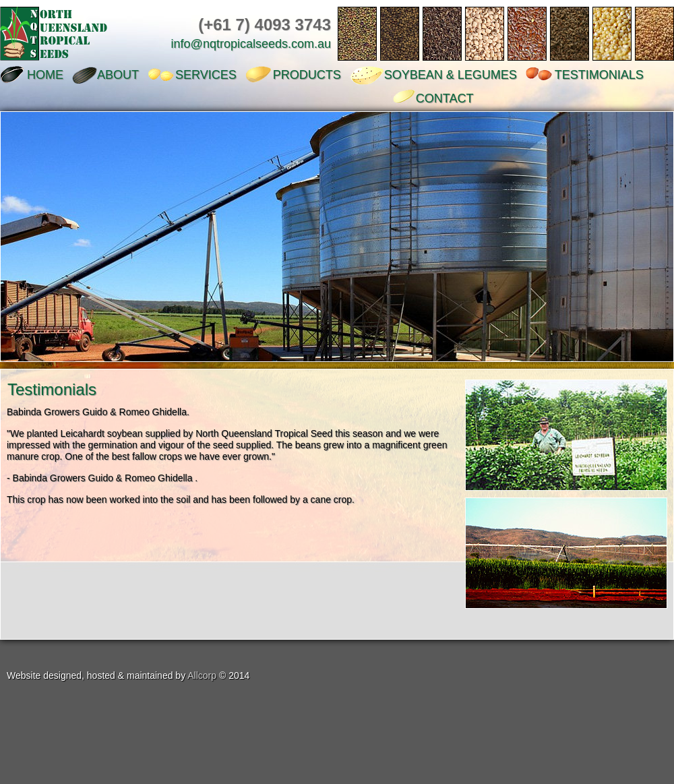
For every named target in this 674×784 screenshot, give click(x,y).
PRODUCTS (307, 75)
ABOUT (118, 75)
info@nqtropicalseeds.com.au (251, 44)
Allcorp (202, 675)
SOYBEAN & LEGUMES (451, 75)
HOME (45, 75)
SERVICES (206, 75)
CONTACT (445, 98)
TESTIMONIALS (599, 75)
